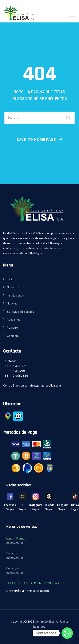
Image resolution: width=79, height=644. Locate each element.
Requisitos (14, 320)
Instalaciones (15, 296)
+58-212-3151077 (15, 366)
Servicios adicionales (21, 312)
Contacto (13, 336)
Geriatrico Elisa (45, 622)
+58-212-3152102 (15, 371)
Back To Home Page (36, 140)
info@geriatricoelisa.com (45, 386)
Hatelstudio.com (37, 591)
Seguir (10, 509)
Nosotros (13, 287)
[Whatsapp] (67, 633)
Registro (12, 328)
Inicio (10, 279)
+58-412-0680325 (16, 376)
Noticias (12, 304)
